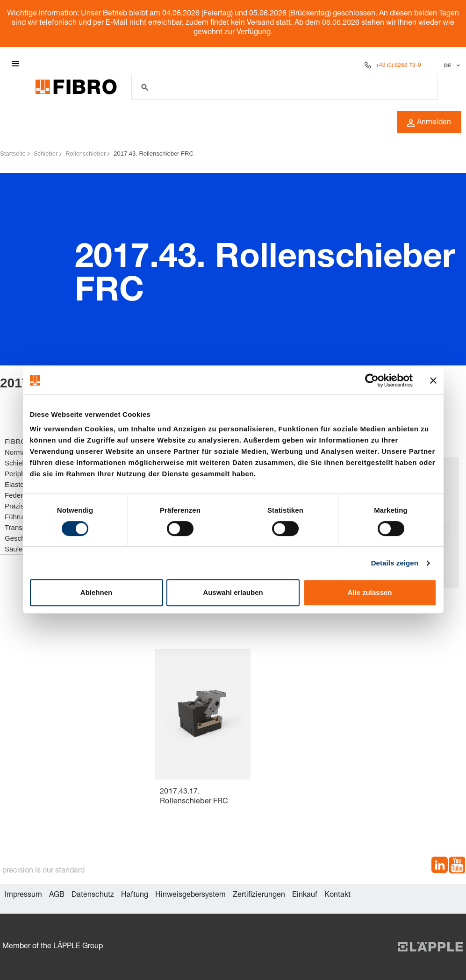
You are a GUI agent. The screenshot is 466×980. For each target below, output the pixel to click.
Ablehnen (96, 592)
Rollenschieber (86, 154)
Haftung (135, 895)
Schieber (46, 154)
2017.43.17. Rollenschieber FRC (194, 797)
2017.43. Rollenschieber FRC (154, 154)
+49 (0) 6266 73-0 (398, 65)
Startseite (13, 154)
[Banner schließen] (433, 380)
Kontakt (337, 895)
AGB (57, 895)
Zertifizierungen (259, 895)
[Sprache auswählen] (451, 65)
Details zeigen (395, 563)
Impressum (23, 895)
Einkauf (305, 895)
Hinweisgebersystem (190, 895)
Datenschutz (93, 895)
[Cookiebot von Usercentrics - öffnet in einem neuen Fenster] (372, 380)
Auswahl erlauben (233, 592)
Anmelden (429, 123)
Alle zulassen (369, 592)
